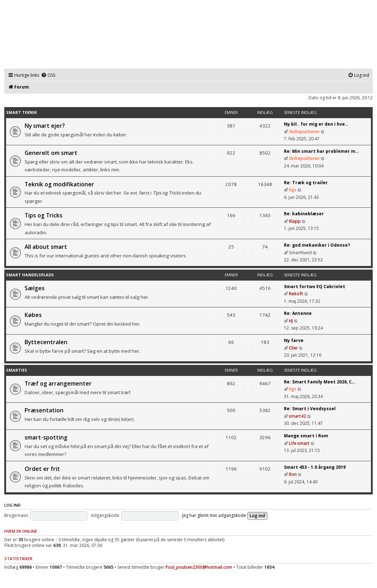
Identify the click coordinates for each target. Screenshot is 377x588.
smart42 (297, 416)
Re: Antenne (298, 313)
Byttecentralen (46, 342)
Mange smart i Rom (306, 436)
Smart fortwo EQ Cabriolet (315, 287)
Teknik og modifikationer (59, 184)
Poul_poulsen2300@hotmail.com (199, 567)
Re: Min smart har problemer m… (321, 151)
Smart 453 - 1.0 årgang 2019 (315, 467)
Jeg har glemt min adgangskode (214, 515)
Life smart (299, 443)
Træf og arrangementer (58, 383)
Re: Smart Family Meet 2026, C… (320, 382)
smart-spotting (46, 437)
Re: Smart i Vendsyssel (310, 409)
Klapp (295, 221)
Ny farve (294, 340)
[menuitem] (48, 76)
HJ (291, 321)
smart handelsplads (30, 275)
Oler (293, 348)
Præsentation (44, 410)
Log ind (12, 505)
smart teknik (21, 112)
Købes (33, 315)
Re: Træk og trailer (306, 183)
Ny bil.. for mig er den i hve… (316, 124)
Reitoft (296, 294)
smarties (17, 370)
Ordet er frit (42, 469)
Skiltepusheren (304, 132)
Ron (293, 474)
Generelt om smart (51, 153)
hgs (293, 190)
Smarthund (300, 253)
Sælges (35, 288)
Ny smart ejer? (45, 126)
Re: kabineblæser (304, 214)
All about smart (46, 247)
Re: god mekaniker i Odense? (317, 245)
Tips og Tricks (44, 215)
